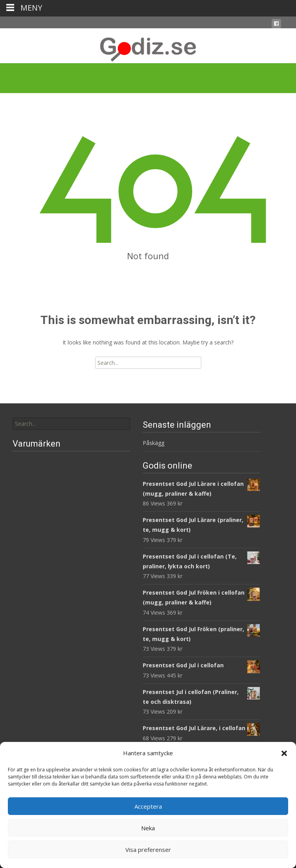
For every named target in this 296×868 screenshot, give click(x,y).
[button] (284, 753)
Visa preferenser (148, 850)
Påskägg (154, 443)
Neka (148, 828)
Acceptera (148, 806)
